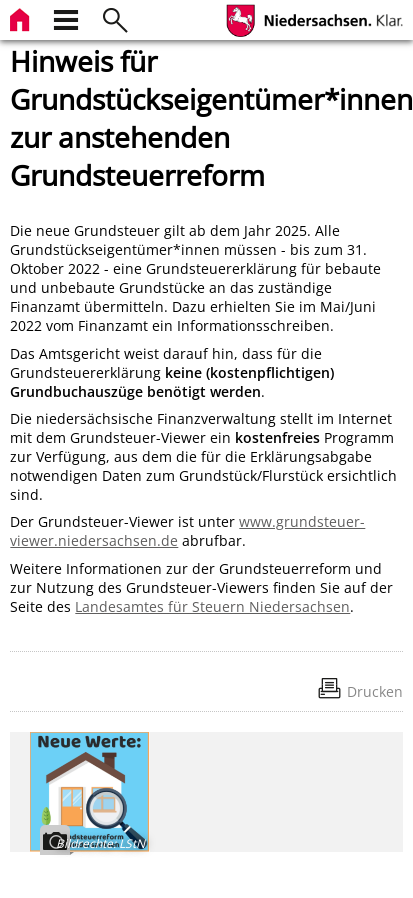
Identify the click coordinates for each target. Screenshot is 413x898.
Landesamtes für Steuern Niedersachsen (212, 606)
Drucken (375, 691)
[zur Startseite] (22, 17)
